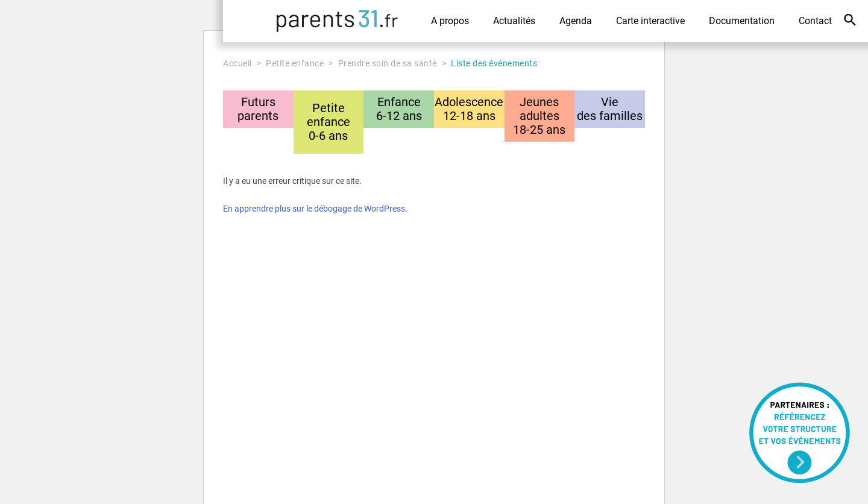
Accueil (237, 63)
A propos (450, 21)
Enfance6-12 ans (399, 109)
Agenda (576, 21)
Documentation (742, 21)
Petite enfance (295, 63)
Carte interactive (650, 21)
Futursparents (258, 109)
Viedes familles (610, 109)
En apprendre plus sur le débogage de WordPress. (315, 209)
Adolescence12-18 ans (469, 109)
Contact (815, 21)
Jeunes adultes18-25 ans (539, 116)
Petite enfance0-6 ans (329, 122)
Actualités (514, 21)
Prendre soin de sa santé (388, 63)
